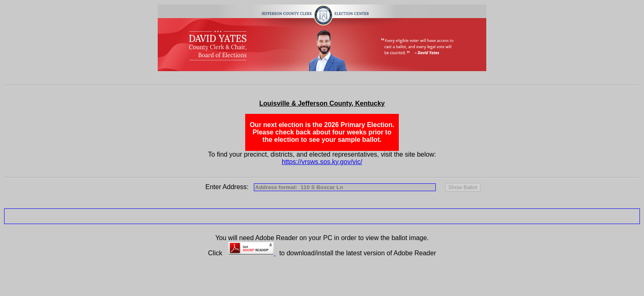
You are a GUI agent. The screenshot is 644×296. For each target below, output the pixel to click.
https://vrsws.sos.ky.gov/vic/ (322, 162)
